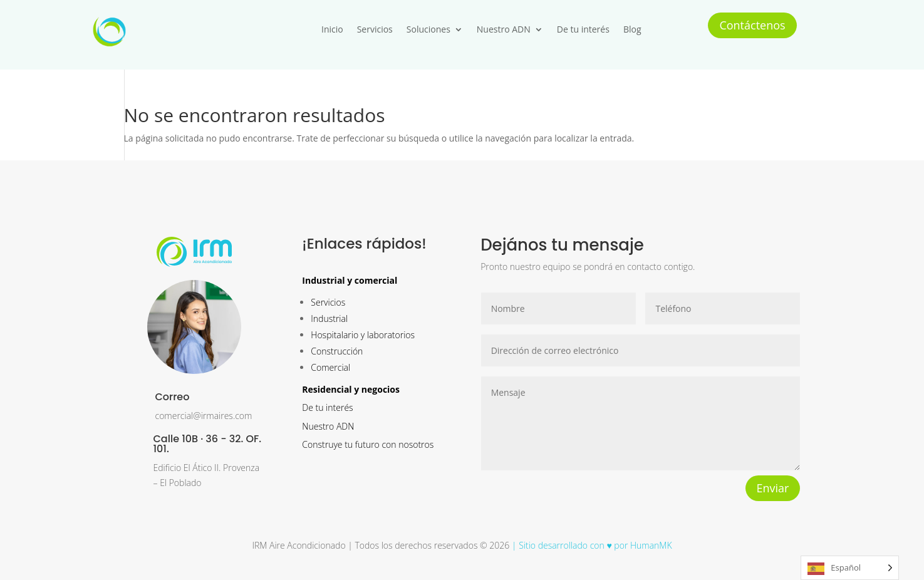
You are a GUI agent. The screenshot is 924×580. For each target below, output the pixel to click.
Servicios (375, 29)
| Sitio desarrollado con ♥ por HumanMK (590, 545)
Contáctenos (752, 25)
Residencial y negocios (351, 389)
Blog (632, 29)
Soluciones (428, 29)
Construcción (337, 351)
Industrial (329, 318)
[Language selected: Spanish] (850, 568)
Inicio (332, 29)
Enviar (773, 488)
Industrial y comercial (350, 280)
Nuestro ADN (504, 29)
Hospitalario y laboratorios (363, 335)
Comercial (330, 367)
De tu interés (583, 29)
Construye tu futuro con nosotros (368, 444)
